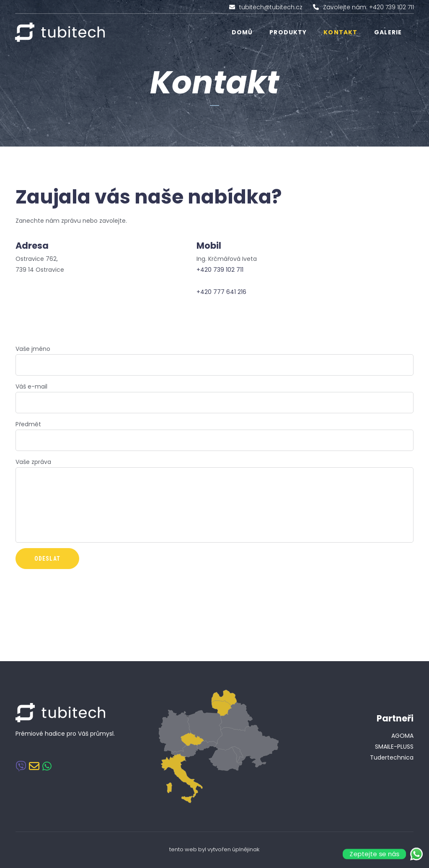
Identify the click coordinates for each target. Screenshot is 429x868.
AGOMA (402, 736)
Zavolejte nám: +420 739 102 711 (368, 7)
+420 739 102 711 (220, 270)
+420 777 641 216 (221, 292)
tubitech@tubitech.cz (271, 7)
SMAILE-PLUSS (394, 747)
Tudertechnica (392, 757)
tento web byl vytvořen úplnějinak (214, 849)
